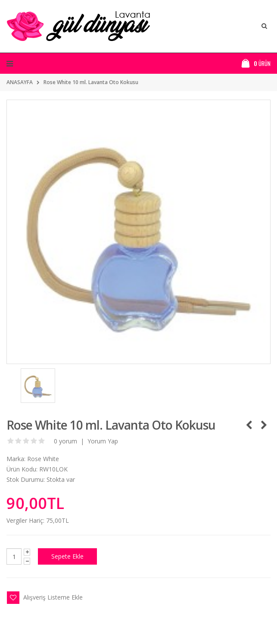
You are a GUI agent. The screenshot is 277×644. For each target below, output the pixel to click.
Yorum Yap (103, 441)
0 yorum (65, 441)
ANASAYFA (20, 82)
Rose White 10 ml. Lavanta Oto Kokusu (91, 82)
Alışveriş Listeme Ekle (53, 597)
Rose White (43, 459)
